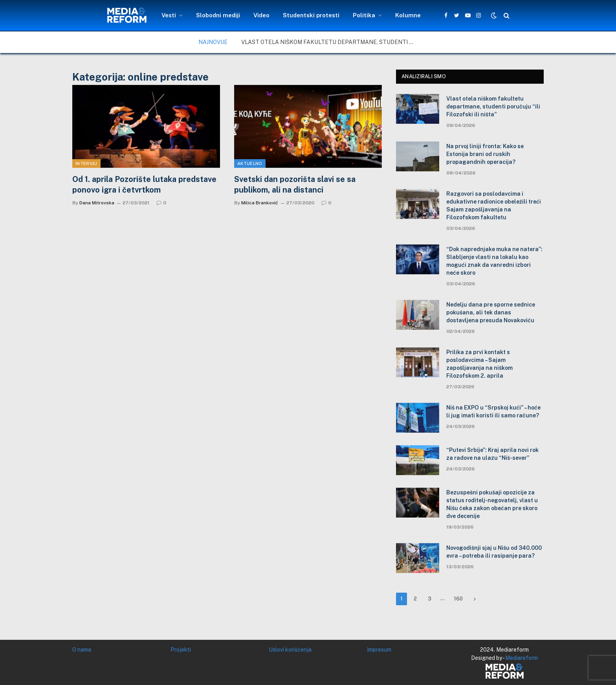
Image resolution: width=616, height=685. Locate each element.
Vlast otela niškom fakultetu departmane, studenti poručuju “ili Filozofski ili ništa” (330, 42)
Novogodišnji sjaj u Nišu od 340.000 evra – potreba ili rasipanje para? (494, 552)
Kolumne (408, 15)
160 (458, 599)
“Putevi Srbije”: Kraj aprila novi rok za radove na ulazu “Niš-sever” (492, 454)
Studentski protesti (311, 15)
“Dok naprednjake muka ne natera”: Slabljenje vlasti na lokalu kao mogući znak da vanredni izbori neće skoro (494, 261)
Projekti (181, 650)
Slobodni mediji (218, 15)
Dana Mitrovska (97, 203)
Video (261, 15)
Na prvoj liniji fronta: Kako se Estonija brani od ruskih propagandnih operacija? (485, 154)
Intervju (86, 163)
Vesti (169, 15)
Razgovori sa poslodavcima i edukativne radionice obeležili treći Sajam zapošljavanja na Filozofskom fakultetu (494, 206)
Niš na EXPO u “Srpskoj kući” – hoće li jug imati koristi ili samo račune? (493, 411)
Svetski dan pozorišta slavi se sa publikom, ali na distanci (295, 185)
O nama (82, 650)
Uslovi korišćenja (290, 650)
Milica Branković (260, 203)
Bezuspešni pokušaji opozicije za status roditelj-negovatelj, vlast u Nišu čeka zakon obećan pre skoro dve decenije (492, 504)
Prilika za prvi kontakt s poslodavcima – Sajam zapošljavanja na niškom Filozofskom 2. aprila (479, 364)
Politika (364, 15)
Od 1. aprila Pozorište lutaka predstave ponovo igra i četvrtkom (144, 185)
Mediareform (522, 658)
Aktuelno (250, 163)
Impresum (379, 650)
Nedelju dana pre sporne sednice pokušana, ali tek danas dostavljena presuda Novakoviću (491, 312)
